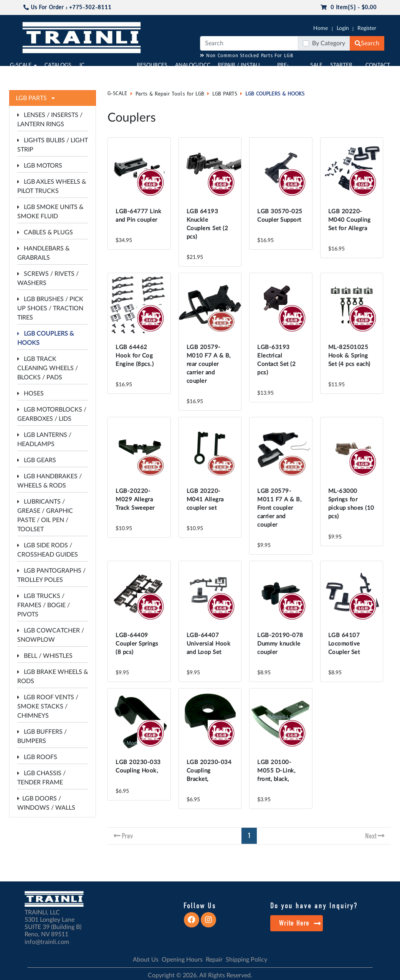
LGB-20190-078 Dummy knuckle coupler (280, 644)
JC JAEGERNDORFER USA (101, 73)
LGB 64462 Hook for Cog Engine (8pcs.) (135, 356)
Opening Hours (182, 960)
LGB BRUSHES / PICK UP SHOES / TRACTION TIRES (50, 308)
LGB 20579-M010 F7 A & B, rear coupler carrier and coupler (209, 364)
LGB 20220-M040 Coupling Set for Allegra (350, 220)
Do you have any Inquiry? (314, 906)
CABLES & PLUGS (45, 232)
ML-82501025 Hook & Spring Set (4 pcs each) (349, 356)
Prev (127, 836)
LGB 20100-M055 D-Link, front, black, (276, 771)
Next (371, 836)
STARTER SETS (341, 69)
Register (367, 28)
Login (343, 28)
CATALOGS (58, 65)
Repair (214, 960)
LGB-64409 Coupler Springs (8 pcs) (137, 644)
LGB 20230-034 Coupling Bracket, (209, 771)
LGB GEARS (37, 460)
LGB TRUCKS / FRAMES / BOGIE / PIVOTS (44, 605)
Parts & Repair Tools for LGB (170, 94)
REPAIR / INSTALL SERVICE (239, 69)
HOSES (31, 394)
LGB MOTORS (40, 166)
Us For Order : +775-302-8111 (67, 7)
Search (367, 43)
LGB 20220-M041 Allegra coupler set (205, 500)
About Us (146, 960)
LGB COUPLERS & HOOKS (275, 94)
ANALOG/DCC (193, 65)
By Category (329, 43)
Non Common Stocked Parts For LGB (247, 56)
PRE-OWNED (288, 69)
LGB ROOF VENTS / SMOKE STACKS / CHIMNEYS (48, 707)
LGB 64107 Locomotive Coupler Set (344, 644)
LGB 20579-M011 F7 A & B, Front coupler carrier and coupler (279, 508)
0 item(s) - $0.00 (349, 7)
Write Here (300, 923)
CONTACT (378, 65)
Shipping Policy (246, 960)
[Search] (249, 43)
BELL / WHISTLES (45, 656)
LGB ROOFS (37, 757)
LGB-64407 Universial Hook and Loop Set (209, 644)
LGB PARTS (225, 94)
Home (321, 28)
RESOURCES (152, 65)
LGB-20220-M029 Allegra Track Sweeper (135, 500)
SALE (316, 65)
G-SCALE (21, 65)
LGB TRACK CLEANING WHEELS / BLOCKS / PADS (48, 368)
